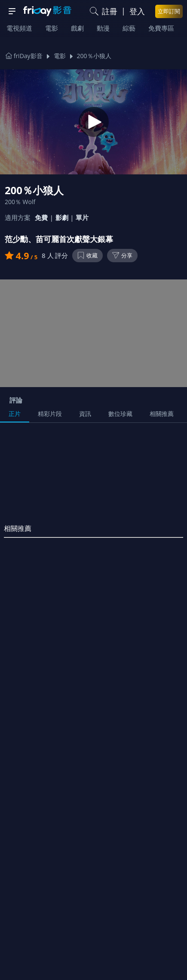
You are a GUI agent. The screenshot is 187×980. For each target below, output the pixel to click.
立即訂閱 (169, 11)
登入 (137, 11)
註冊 (110, 11)
